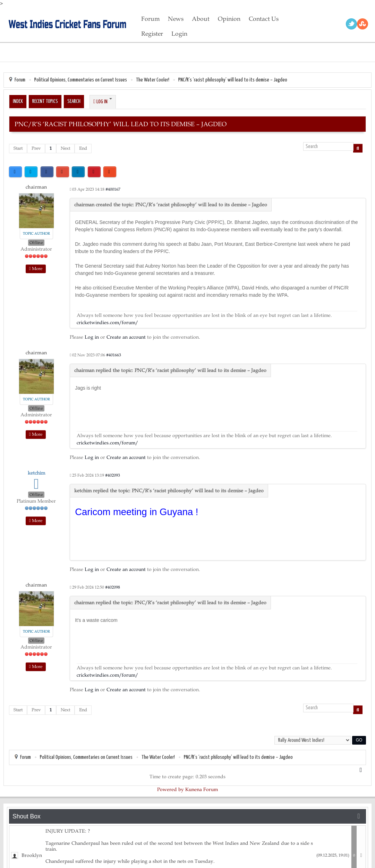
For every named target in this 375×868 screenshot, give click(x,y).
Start (18, 148)
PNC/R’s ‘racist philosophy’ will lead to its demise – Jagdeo (233, 80)
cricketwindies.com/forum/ (107, 323)
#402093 (113, 475)
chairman (36, 187)
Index (18, 101)
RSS (363, 24)
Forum (20, 80)
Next (65, 148)
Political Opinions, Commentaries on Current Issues (81, 80)
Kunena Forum (202, 789)
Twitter (351, 24)
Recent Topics (45, 101)
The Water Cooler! (153, 80)
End (83, 148)
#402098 (113, 587)
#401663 (114, 355)
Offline (36, 243)
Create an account (126, 337)
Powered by (171, 789)
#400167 (113, 189)
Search (74, 101)
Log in (92, 337)
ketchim (36, 473)
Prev (36, 148)
